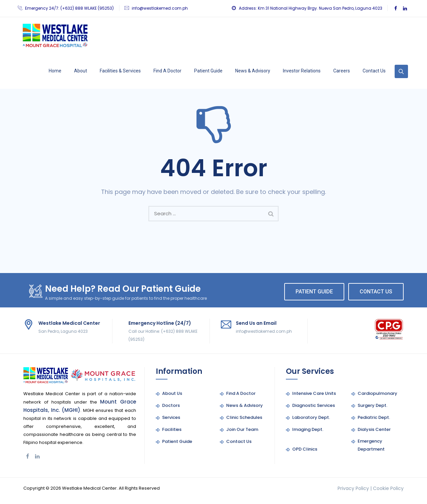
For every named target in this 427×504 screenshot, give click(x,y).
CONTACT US (376, 292)
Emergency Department (371, 445)
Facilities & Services (120, 71)
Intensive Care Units (314, 393)
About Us (172, 393)
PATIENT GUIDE (314, 292)
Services (171, 417)
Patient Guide (208, 71)
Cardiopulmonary (377, 393)
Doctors (171, 405)
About (81, 71)
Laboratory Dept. (311, 417)
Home (55, 71)
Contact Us (374, 71)
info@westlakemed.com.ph (160, 8)
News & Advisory (253, 71)
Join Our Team (242, 429)
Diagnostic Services (314, 405)
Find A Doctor (167, 71)
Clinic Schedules (244, 417)
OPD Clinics (305, 449)
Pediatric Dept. (374, 417)
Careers (342, 71)
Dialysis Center (374, 429)
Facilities (172, 429)
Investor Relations (302, 71)
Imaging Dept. (308, 429)
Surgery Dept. (372, 405)
